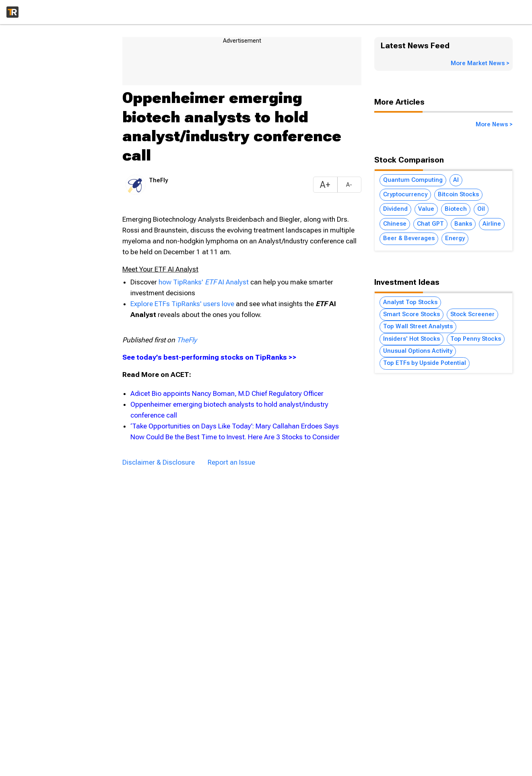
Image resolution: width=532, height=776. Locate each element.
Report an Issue (231, 462)
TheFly (187, 340)
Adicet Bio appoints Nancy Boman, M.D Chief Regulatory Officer (227, 393)
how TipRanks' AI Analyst (204, 282)
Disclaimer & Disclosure (159, 462)
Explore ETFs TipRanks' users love (183, 304)
